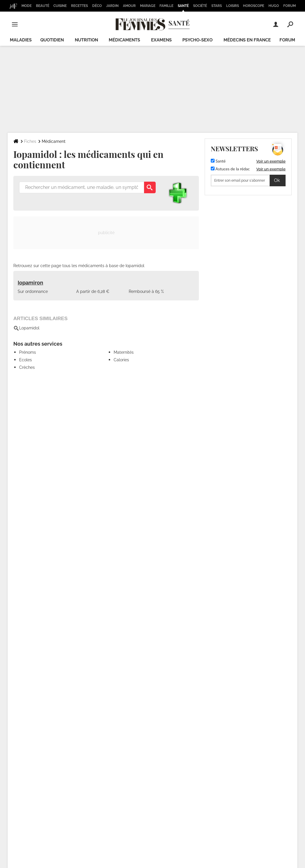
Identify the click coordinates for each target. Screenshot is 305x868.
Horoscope (254, 6)
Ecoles (26, 360)
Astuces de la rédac (230, 169)
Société (200, 6)
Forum (289, 6)
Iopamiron (30, 283)
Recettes (79, 6)
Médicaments (124, 40)
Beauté (43, 6)
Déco (97, 6)
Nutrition (86, 40)
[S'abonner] (248, 180)
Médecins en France (247, 40)
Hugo (274, 6)
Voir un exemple (271, 161)
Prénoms (28, 352)
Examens (161, 40)
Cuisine (60, 6)
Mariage (148, 6)
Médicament (54, 141)
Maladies (21, 40)
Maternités (124, 352)
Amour (129, 6)
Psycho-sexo (197, 40)
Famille (166, 6)
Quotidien (52, 40)
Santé (183, 6)
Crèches (27, 367)
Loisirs (233, 6)
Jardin (112, 6)
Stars (217, 6)
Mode (27, 6)
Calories (121, 360)
